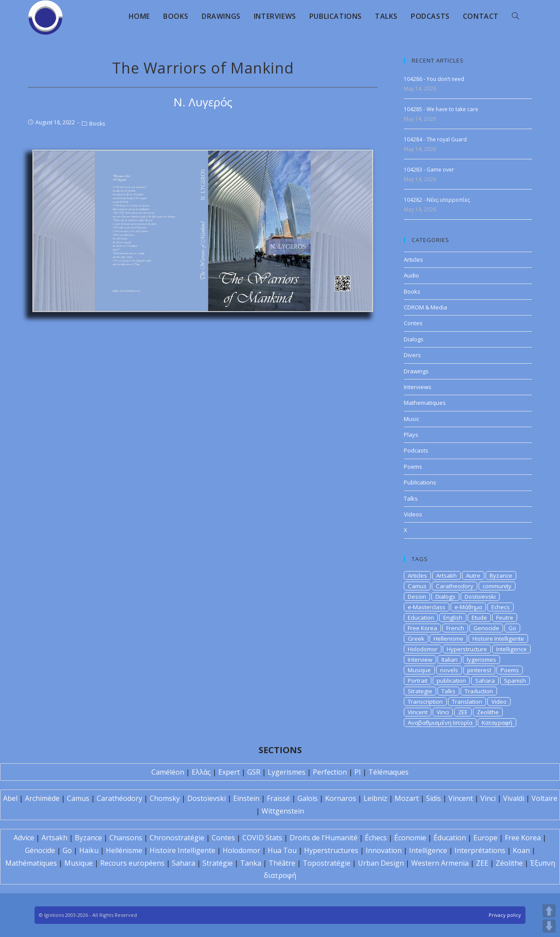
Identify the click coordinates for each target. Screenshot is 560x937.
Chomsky (165, 798)
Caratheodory (455, 586)
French (455, 628)
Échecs (376, 838)
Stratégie (218, 863)
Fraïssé (278, 798)
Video (499, 702)
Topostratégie (327, 863)
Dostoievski (480, 597)
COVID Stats (262, 838)
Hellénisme (124, 850)
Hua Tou (282, 850)
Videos (413, 514)
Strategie (420, 691)
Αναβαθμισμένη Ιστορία (440, 723)
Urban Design (381, 863)
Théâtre (282, 863)
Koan (521, 850)
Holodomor (423, 649)
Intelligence (511, 649)
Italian (450, 660)
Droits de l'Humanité (324, 838)
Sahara (485, 681)
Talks (411, 498)
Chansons (126, 838)
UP (549, 911)
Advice (24, 838)
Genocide (486, 628)
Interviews (418, 387)
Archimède (42, 798)
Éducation (450, 838)
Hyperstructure (467, 649)
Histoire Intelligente (498, 639)
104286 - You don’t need (434, 79)
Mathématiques (31, 863)
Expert (229, 772)
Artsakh (446, 576)
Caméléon (168, 772)
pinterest (479, 670)
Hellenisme (448, 639)
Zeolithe (488, 712)
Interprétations (480, 850)
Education (421, 618)
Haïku (89, 850)
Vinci (443, 712)
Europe (485, 838)
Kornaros (341, 798)
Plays (411, 435)
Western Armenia (440, 863)
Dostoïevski (206, 798)
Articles (413, 260)
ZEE (463, 712)
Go (512, 628)
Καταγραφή (497, 723)
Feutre (505, 618)
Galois (308, 798)
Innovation (384, 850)
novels (449, 670)
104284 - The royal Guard (435, 139)
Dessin (417, 597)
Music (411, 419)
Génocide (40, 850)
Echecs (500, 607)
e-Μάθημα (468, 607)
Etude (479, 618)
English (453, 618)
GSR (254, 772)
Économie (410, 838)
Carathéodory (119, 798)
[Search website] (515, 16)
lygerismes (481, 660)
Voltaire (544, 798)
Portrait (418, 681)
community (497, 586)
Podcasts (416, 450)
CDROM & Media (425, 307)
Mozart (407, 798)
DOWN (549, 926)
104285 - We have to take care (441, 109)
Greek (416, 639)
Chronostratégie (177, 838)
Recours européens (132, 863)
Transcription (425, 702)
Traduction (479, 691)
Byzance (501, 576)
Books (97, 124)
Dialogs (414, 339)
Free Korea (422, 628)
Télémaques (388, 772)
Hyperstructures (331, 850)
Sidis (434, 798)
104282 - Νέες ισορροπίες (437, 200)
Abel (10, 798)
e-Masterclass (427, 607)
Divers (412, 355)
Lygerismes (287, 772)
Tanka (251, 863)
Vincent (418, 712)
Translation (467, 702)
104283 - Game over (429, 170)
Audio (411, 275)
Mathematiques (425, 403)
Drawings (416, 371)
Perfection (330, 772)
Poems (413, 467)
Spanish (515, 681)
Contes (413, 323)
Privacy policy (505, 915)
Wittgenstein (283, 811)
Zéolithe (509, 863)
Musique (419, 670)
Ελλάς (201, 772)
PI (358, 772)
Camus (417, 586)
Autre (473, 576)
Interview (420, 660)
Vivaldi (514, 798)
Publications (420, 482)
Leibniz (375, 798)
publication (451, 681)
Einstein (246, 798)
